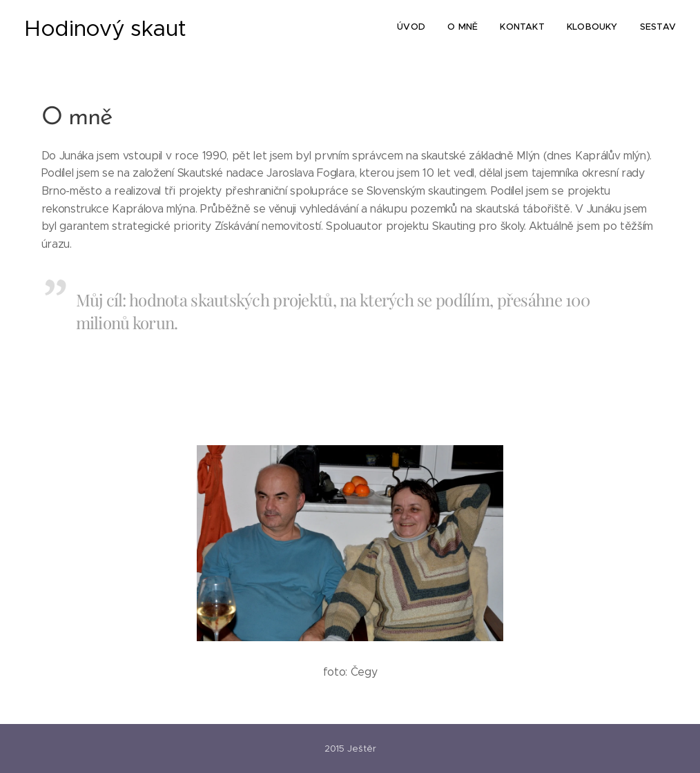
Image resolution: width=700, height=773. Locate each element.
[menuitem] (591, 28)
